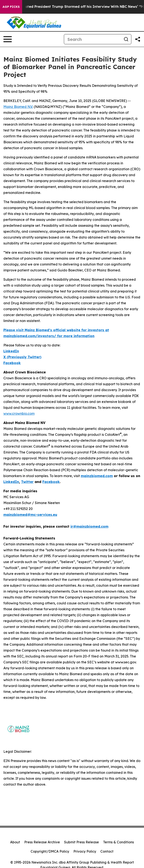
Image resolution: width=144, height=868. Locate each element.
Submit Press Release (81, 842)
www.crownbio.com (19, 413)
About (15, 842)
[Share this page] (138, 39)
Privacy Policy (85, 851)
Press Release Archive (42, 842)
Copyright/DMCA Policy (50, 851)
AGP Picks (11, 7)
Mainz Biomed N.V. (18, 107)
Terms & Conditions (118, 842)
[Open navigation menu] (8, 39)
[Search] (93, 39)
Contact (107, 851)
